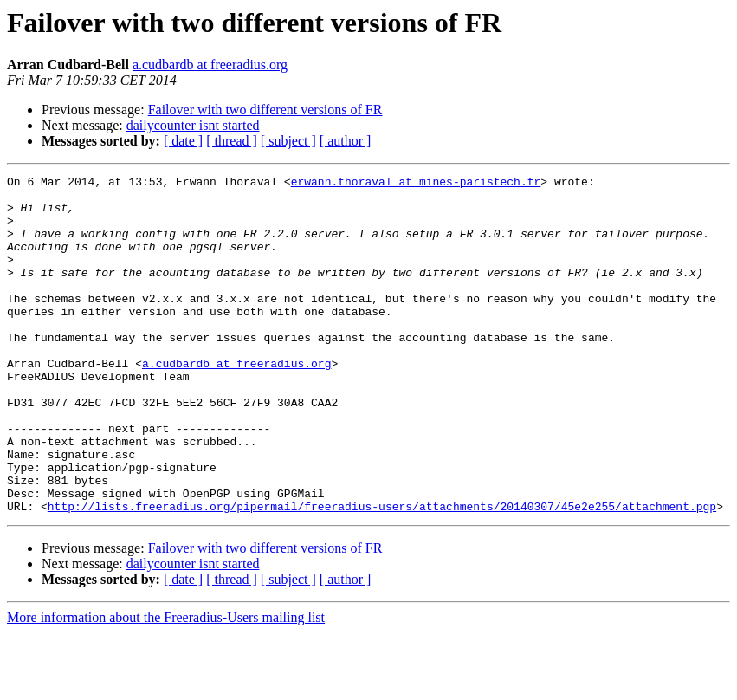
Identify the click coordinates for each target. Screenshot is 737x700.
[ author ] (346, 141)
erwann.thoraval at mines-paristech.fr (416, 184)
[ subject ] (288, 141)
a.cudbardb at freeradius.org (210, 65)
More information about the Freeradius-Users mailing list (166, 685)
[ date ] (183, 141)
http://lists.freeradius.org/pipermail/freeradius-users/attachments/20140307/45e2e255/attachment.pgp (382, 574)
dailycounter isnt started (193, 125)
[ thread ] (232, 141)
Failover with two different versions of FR (265, 110)
